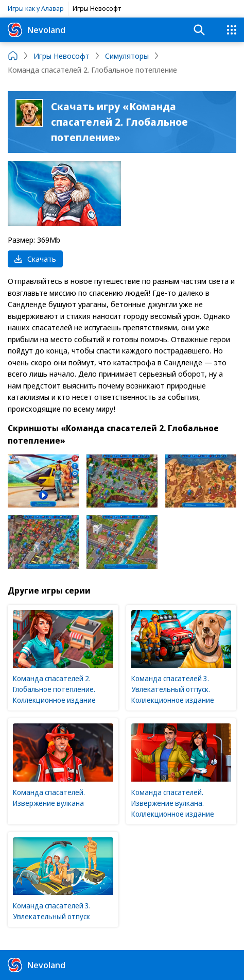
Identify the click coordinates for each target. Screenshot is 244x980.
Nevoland (37, 30)
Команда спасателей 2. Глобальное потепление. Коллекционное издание (54, 689)
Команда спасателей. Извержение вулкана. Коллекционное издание (173, 803)
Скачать (35, 259)
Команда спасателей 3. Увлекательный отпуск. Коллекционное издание (173, 689)
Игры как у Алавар (36, 8)
